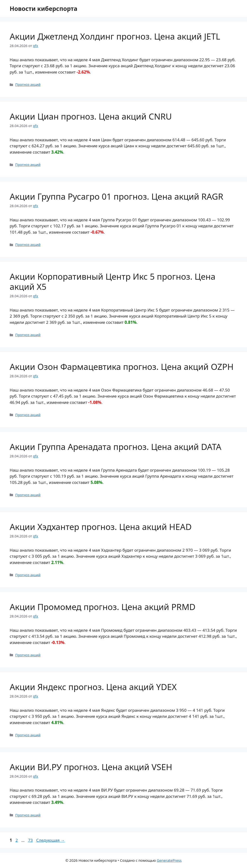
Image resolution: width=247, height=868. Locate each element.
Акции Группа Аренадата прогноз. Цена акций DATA (116, 447)
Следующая (51, 840)
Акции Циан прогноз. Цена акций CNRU (91, 116)
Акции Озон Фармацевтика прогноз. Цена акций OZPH (122, 367)
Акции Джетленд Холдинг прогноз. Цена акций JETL (115, 36)
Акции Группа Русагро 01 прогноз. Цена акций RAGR (116, 196)
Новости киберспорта (44, 8)
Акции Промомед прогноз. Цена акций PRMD (103, 607)
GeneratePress (169, 860)
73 (31, 840)
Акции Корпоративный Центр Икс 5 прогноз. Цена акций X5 (113, 281)
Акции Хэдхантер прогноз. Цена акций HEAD (101, 527)
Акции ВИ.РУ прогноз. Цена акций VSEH (91, 767)
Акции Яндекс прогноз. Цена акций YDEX (93, 687)
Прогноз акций (28, 85)
